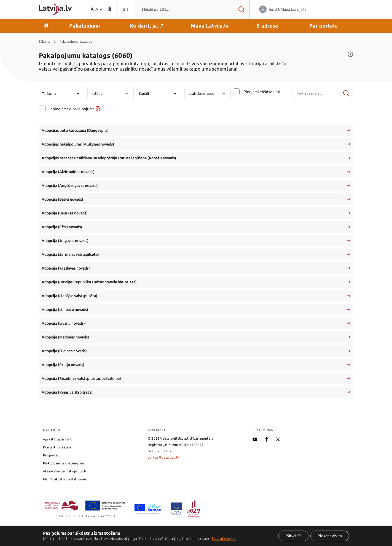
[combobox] (184, 9)
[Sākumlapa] (55, 9)
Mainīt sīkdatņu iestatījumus (65, 479)
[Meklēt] (346, 93)
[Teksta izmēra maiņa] (96, 10)
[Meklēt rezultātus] (241, 9)
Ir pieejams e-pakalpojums (75, 109)
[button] (84, 26)
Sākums (44, 41)
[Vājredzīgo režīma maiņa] (110, 9)
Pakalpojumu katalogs (76, 41)
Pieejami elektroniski (262, 92)
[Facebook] (267, 440)
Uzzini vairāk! (224, 539)
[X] (278, 440)
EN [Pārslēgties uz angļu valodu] (126, 9)
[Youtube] (255, 440)
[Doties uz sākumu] (46, 26)
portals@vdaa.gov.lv (163, 457)
